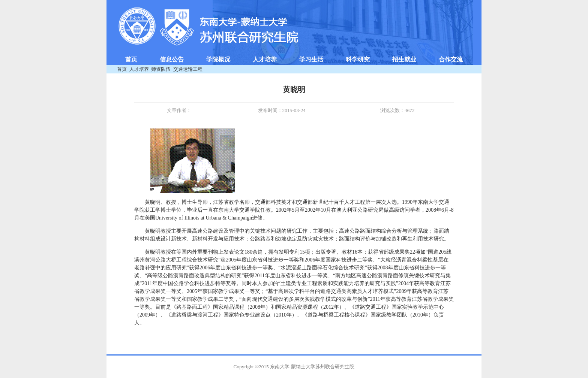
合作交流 (451, 59)
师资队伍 (161, 69)
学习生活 (311, 59)
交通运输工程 (188, 69)
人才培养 (265, 59)
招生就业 (404, 59)
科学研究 (358, 59)
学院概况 (218, 59)
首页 (131, 59)
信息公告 (172, 59)
